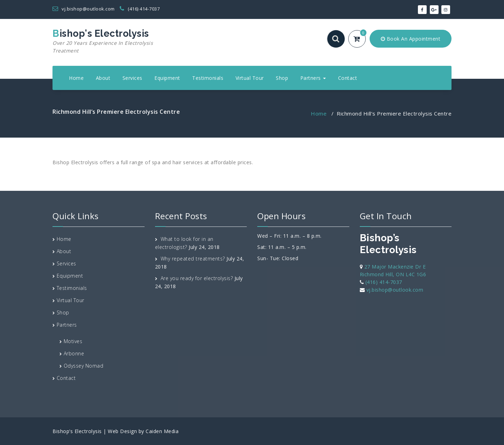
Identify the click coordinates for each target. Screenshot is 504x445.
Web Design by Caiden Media (143, 431)
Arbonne (74, 353)
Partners (313, 78)
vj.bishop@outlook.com (84, 9)
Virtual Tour (250, 78)
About (103, 78)
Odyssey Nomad (84, 366)
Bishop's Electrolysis (116, 41)
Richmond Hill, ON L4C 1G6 (393, 274)
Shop (282, 78)
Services (132, 78)
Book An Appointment (411, 39)
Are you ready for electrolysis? (197, 278)
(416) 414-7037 (140, 9)
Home (76, 78)
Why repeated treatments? (193, 259)
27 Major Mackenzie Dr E (395, 267)
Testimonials (208, 78)
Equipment (167, 78)
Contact (348, 78)
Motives (73, 341)
